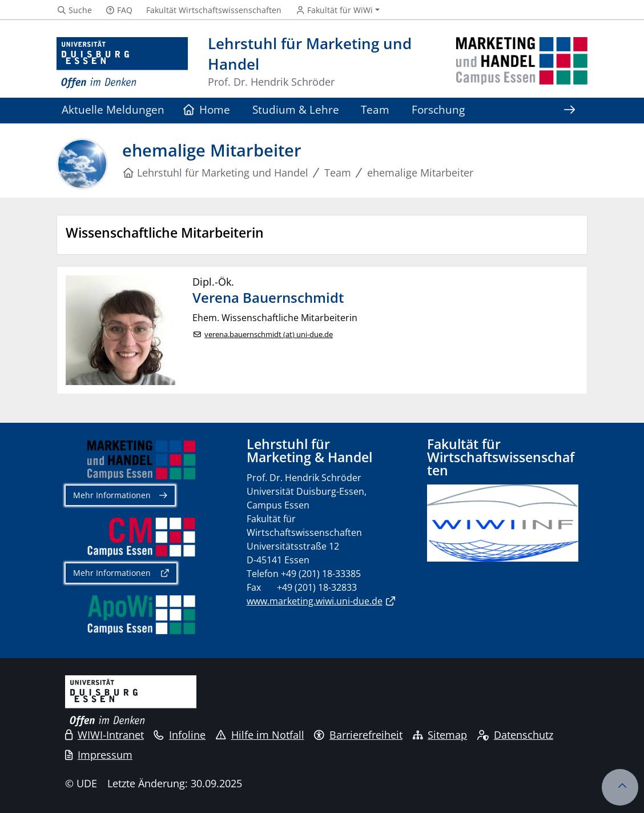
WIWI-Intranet (104, 735)
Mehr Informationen (112, 495)
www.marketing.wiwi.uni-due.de (315, 601)
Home (207, 109)
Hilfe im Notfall (260, 735)
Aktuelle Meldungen (113, 109)
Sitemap (440, 735)
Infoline (180, 735)
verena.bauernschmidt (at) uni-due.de (269, 335)
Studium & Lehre (296, 109)
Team (375, 109)
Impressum (99, 755)
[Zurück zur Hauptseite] (522, 63)
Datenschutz (515, 735)
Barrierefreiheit (358, 735)
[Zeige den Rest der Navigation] (569, 111)
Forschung (438, 109)
